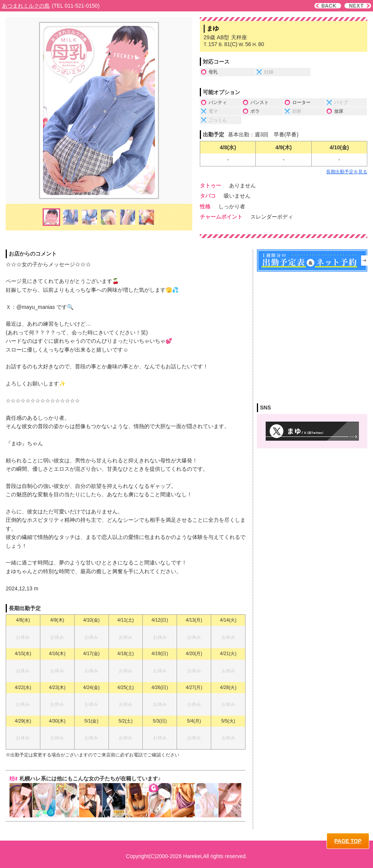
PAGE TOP (348, 841)
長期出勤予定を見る (347, 172)
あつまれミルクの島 (26, 6)
